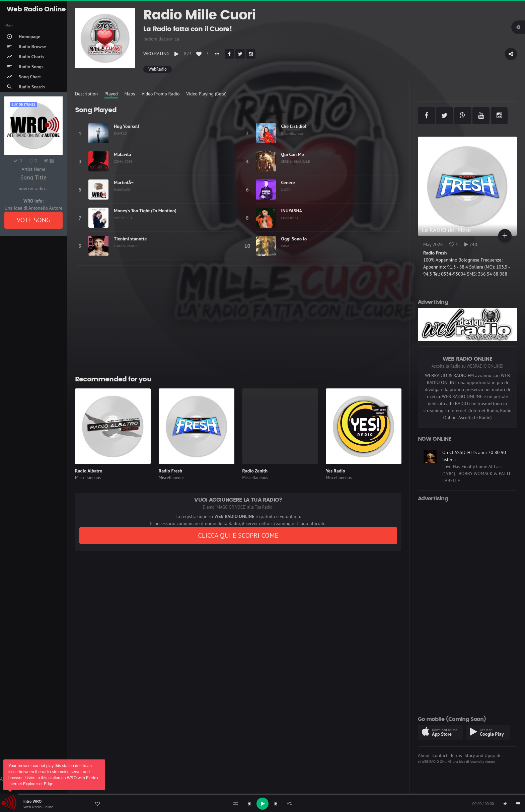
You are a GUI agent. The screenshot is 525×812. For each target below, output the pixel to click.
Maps (130, 94)
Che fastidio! (294, 126)
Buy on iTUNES (23, 104)
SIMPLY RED (123, 218)
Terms (456, 755)
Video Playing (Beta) (206, 94)
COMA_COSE (123, 161)
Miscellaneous (88, 478)
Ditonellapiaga (292, 133)
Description (86, 94)
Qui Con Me (293, 154)
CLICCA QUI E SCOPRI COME (238, 535)
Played (111, 94)
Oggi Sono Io (294, 239)
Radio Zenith (255, 471)
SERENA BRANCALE (296, 161)
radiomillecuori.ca (161, 39)
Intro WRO (32, 801)
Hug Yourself (127, 126)
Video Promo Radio (161, 94)
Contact (440, 755)
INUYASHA (292, 211)
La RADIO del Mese (446, 230)
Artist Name (33, 169)
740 (471, 244)
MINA (285, 246)
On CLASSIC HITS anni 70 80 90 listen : (474, 456)
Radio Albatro (89, 471)
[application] (262, 804)
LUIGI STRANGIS (126, 246)
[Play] (262, 804)
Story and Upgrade (483, 755)
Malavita (122, 154)
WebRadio (157, 69)
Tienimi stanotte (130, 239)
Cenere (288, 182)
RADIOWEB (122, 190)
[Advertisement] (238, 318)
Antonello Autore (482, 761)
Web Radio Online (38, 807)
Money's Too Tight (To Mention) (145, 211)
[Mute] (505, 804)
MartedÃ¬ (124, 182)
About (424, 755)
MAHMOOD (290, 218)
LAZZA (286, 190)
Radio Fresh (170, 471)
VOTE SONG (34, 220)
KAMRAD (120, 133)
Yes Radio (335, 471)
